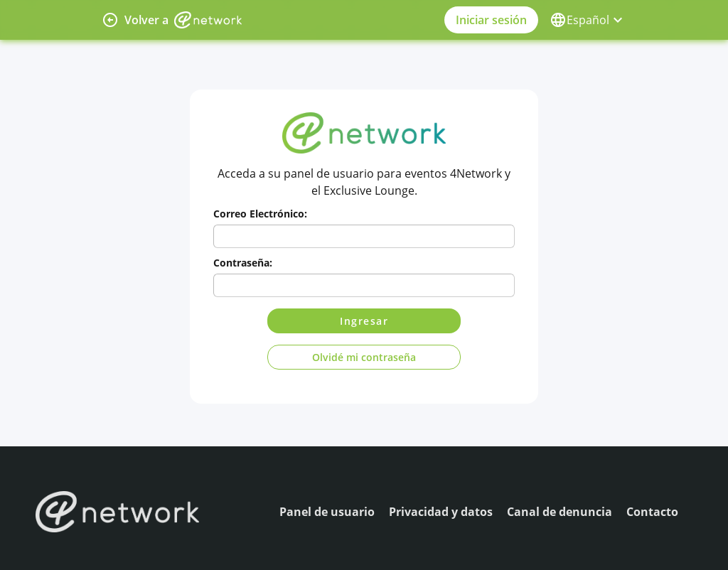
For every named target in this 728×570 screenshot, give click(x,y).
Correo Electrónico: (260, 214)
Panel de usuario (327, 512)
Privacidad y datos (441, 512)
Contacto (652, 512)
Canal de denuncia (560, 512)
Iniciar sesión (491, 20)
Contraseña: (243, 263)
